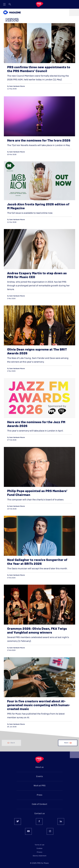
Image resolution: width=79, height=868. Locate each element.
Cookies (39, 848)
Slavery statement (40, 856)
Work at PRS (39, 786)
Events (39, 777)
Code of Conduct (40, 804)
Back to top (74, 756)
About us (39, 767)
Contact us (39, 814)
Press (39, 795)
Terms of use (40, 845)
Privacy (40, 852)
